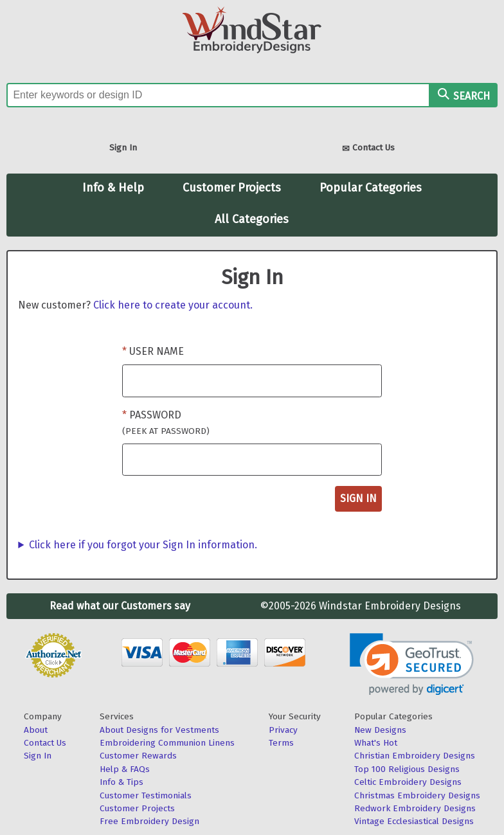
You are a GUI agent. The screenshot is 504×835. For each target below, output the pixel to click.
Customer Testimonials (146, 795)
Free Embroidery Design (149, 821)
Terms (281, 743)
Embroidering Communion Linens (167, 743)
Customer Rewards (138, 756)
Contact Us (368, 149)
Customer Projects (232, 188)
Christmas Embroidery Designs (417, 795)
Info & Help (113, 188)
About (36, 730)
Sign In (123, 148)
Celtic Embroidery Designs (408, 782)
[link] (412, 664)
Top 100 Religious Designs (407, 769)
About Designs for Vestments (159, 730)
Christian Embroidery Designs (415, 756)
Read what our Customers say (120, 606)
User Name (157, 351)
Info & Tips (122, 782)
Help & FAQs (125, 769)
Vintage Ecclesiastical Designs (414, 821)
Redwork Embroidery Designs (415, 808)
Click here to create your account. (173, 305)
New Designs (380, 730)
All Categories (252, 219)
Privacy (283, 730)
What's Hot (376, 743)
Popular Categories (371, 188)
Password (166, 423)
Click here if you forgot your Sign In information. (143, 545)
